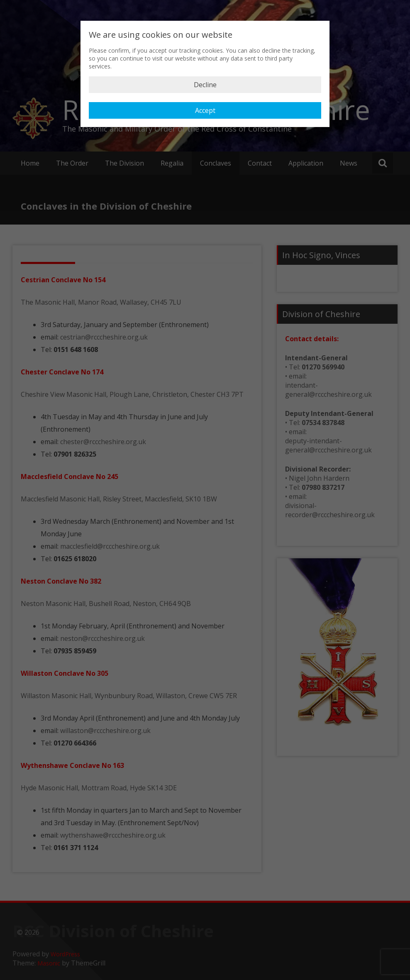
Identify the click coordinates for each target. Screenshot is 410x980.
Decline (205, 85)
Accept (205, 110)
